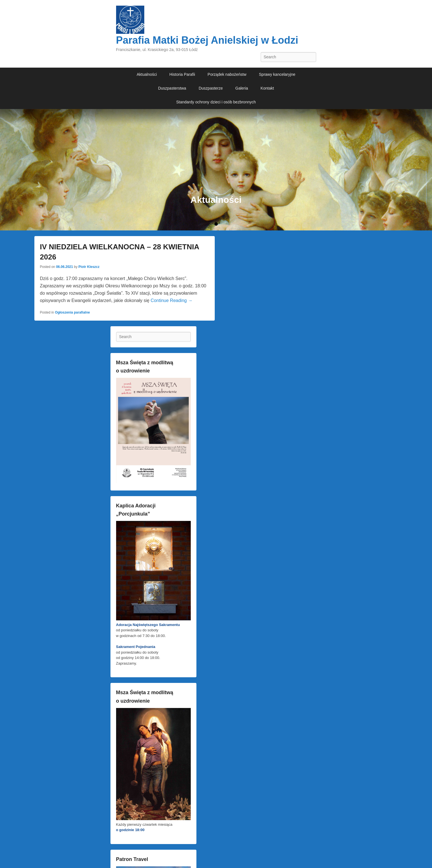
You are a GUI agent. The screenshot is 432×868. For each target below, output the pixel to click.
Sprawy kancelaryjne (277, 74)
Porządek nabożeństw (227, 74)
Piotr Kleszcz (89, 267)
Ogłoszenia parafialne (72, 312)
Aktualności (147, 74)
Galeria (242, 88)
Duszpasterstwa (172, 88)
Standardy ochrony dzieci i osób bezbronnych (216, 102)
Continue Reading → (172, 300)
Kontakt (267, 88)
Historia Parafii (182, 74)
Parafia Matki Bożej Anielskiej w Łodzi (207, 40)
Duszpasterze (211, 88)
